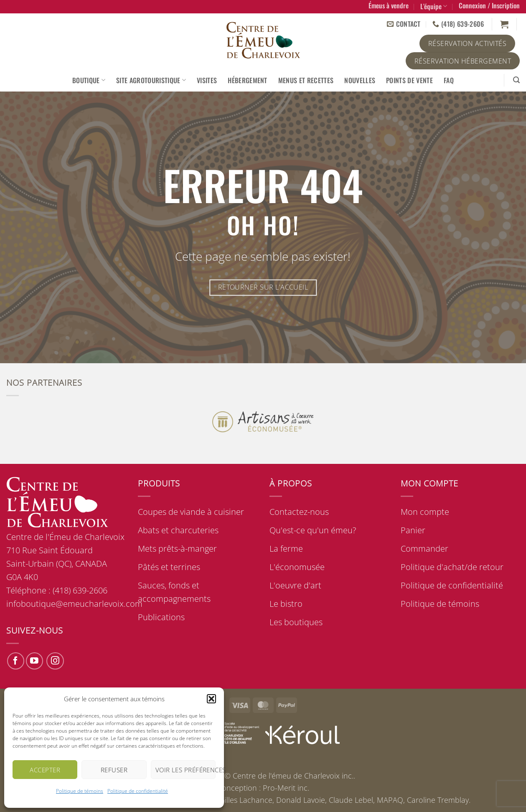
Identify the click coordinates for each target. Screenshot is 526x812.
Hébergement (248, 80)
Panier (413, 530)
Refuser (114, 770)
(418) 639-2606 (80, 590)
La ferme (286, 549)
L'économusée (297, 567)
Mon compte (425, 512)
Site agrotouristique (151, 80)
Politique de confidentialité (138, 791)
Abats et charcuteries (178, 530)
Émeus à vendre (389, 5)
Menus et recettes (306, 80)
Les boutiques (296, 622)
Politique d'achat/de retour (452, 567)
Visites (207, 80)
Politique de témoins (80, 791)
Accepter (45, 770)
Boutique (89, 80)
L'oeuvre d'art (295, 585)
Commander (424, 549)
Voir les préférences (185, 770)
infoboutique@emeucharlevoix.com (74, 604)
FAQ (449, 80)
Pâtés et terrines (169, 567)
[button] (211, 699)
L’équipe (434, 6)
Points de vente (409, 80)
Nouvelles (360, 80)
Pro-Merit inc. (286, 788)
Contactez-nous (299, 512)
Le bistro (286, 604)
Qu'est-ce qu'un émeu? (313, 530)
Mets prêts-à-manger (177, 549)
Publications (161, 617)
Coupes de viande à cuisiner (191, 512)
